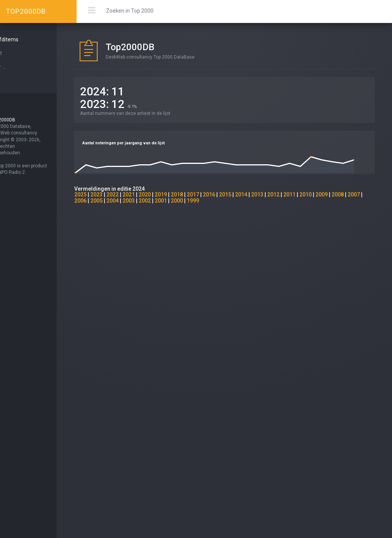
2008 (358, 195)
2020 (165, 195)
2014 (261, 195)
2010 (325, 195)
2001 (197, 201)
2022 (132, 195)
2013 (277, 195)
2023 (116, 195)
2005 (132, 201)
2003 (165, 201)
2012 (293, 195)
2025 (100, 195)
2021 (149, 195)
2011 (309, 195)
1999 (229, 201)
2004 (149, 201)
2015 (245, 195)
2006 (116, 201)
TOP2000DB (26, 11)
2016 (229, 195)
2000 (213, 201)
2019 (181, 195)
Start (16, 53)
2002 (181, 201)
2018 (197, 195)
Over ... (18, 67)
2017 (213, 195)
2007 (100, 201)
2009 (341, 195)
